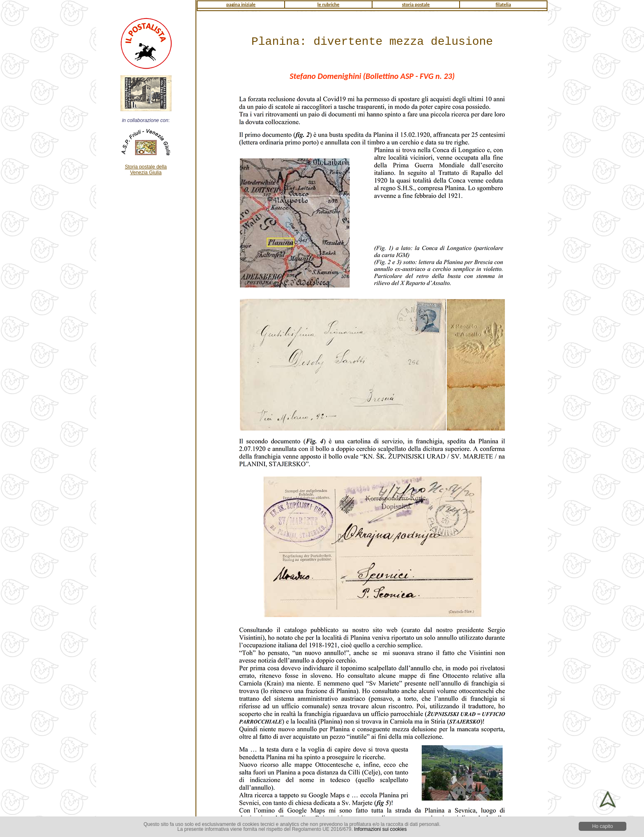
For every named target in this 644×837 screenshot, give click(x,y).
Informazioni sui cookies (380, 829)
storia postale (416, 5)
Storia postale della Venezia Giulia (146, 170)
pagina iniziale (241, 5)
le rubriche (329, 5)
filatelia (503, 5)
